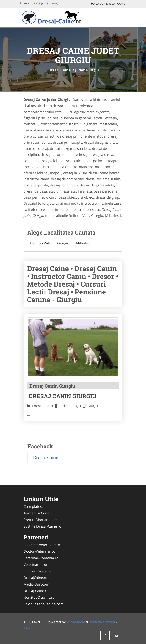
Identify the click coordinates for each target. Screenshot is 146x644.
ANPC (28, 628)
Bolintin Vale (40, 243)
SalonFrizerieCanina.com (44, 604)
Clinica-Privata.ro (37, 571)
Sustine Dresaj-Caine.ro (42, 526)
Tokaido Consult (102, 622)
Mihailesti (84, 243)
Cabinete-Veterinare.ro (42, 545)
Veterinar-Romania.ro (41, 558)
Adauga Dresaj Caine (108, 4)
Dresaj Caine (59, 70)
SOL (37, 628)
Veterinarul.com (36, 564)
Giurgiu (63, 243)
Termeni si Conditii (39, 513)
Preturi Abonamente (40, 520)
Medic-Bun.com (36, 584)
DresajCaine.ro (35, 578)
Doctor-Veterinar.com (41, 551)
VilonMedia (76, 622)
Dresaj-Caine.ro (36, 591)
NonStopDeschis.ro (39, 597)
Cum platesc (33, 506)
